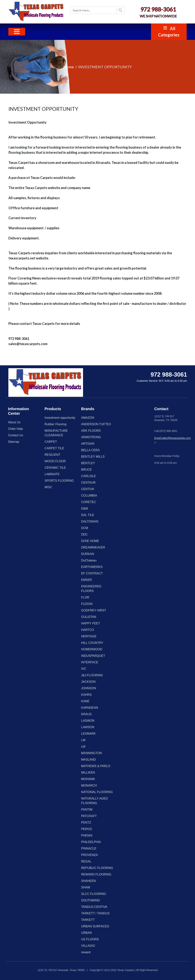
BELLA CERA (90, 450)
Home (69, 67)
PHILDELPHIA (91, 842)
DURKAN (88, 554)
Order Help (15, 429)
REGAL (86, 861)
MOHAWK (88, 779)
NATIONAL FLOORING (97, 792)
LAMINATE (52, 474)
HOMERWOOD (92, 649)
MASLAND (88, 760)
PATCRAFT (89, 816)
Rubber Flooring (56, 424)
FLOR (85, 597)
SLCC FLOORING (94, 894)
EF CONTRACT (92, 573)
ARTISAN (88, 444)
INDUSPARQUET (93, 656)
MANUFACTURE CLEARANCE (56, 433)
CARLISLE (88, 476)
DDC (84, 534)
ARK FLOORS (91, 431)
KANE (85, 701)
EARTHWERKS (92, 567)
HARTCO (88, 630)
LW (83, 747)
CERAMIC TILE (55, 468)
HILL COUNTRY (92, 643)
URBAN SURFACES (95, 926)
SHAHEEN (88, 881)
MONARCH (89, 786)
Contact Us (16, 435)
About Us (14, 422)
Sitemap (14, 442)
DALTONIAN (90, 521)
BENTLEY (88, 463)
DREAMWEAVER (93, 547)
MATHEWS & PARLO (96, 766)
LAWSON (88, 727)
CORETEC (89, 502)
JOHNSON (89, 688)
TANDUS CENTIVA (94, 907)
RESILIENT (52, 455)
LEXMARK (88, 734)
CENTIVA (88, 489)
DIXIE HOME (90, 541)
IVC (84, 669)
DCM (85, 528)
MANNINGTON (92, 753)
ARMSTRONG (91, 437)
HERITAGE (89, 636)
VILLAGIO (88, 946)
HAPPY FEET (91, 623)
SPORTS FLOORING (59, 481)
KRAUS (86, 714)
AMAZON (88, 418)
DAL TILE (88, 515)
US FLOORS (90, 939)
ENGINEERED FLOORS (91, 589)
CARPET (51, 442)
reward (86, 952)
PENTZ (86, 823)
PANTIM (87, 810)
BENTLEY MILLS (93, 457)
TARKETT (88, 920)
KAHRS (86, 695)
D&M (85, 509)
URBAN (86, 933)
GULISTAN (89, 617)
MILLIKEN (88, 773)
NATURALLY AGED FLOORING (95, 801)
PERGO (87, 829)
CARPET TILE (54, 448)
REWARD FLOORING (96, 874)
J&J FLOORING (92, 675)
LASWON (88, 721)
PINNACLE (89, 848)
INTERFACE (90, 662)
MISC (48, 487)
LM (83, 740)
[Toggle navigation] (17, 32)
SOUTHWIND (91, 900)
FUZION (87, 604)
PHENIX (87, 835)
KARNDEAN (90, 708)
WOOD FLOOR (55, 461)
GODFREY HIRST (94, 610)
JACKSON (88, 682)
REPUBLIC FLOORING (97, 868)
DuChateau (89, 560)
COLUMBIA (89, 496)
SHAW (86, 887)
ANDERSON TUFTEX (96, 424)
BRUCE (86, 470)
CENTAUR (88, 483)
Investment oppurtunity (60, 418)
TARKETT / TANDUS (95, 913)
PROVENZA (90, 855)
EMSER (87, 580)
